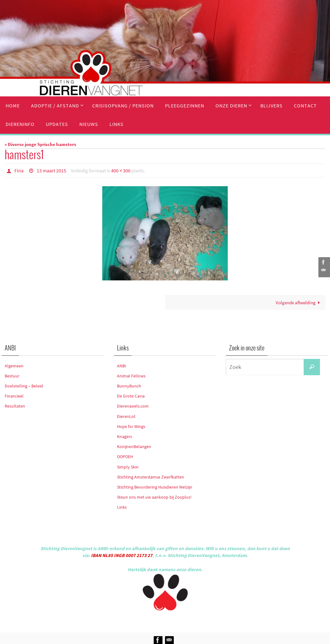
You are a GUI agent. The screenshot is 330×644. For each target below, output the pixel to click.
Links (122, 507)
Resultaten (15, 406)
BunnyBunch (129, 386)
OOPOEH (125, 457)
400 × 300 (121, 170)
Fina (19, 170)
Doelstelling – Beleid (24, 386)
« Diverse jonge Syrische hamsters (40, 144)
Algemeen (14, 366)
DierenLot (126, 416)
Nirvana (173, 620)
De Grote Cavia (131, 396)
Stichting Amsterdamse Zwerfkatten (151, 477)
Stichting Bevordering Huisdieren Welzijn (155, 487)
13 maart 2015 (51, 170)
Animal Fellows (131, 376)
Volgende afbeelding (299, 303)
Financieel (14, 396)
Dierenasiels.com (133, 406)
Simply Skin (128, 467)
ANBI (122, 366)
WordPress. (194, 620)
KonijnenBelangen (134, 446)
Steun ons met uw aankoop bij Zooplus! (154, 497)
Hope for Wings (131, 426)
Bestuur (12, 376)
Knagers (125, 436)
